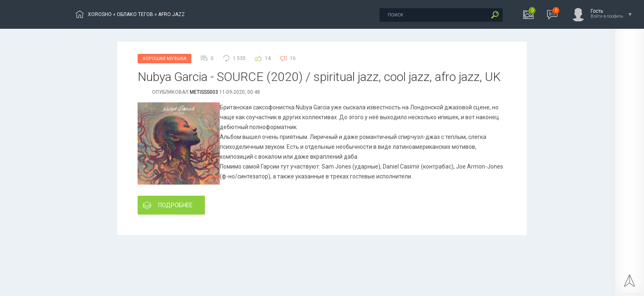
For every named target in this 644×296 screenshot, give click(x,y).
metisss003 (204, 92)
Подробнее (168, 205)
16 (293, 58)
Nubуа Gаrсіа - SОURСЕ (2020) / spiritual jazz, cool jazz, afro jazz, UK (319, 77)
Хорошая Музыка (164, 59)
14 (268, 58)
